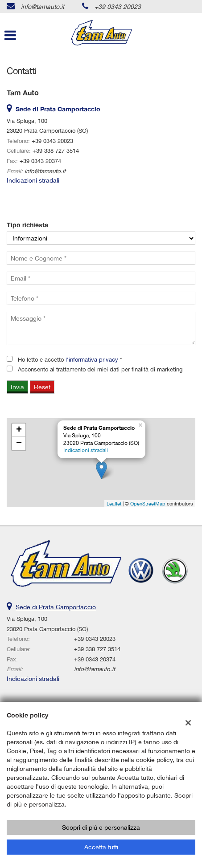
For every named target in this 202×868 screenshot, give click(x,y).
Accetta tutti (101, 847)
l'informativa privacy (92, 359)
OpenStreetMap (148, 504)
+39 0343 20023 (118, 7)
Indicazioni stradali (33, 180)
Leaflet (114, 504)
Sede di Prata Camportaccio (56, 607)
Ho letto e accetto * (70, 359)
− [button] (19, 444)
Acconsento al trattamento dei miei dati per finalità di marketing (100, 369)
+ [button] (19, 430)
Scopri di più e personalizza (101, 827)
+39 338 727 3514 (56, 151)
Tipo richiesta (27, 225)
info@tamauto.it (43, 7)
